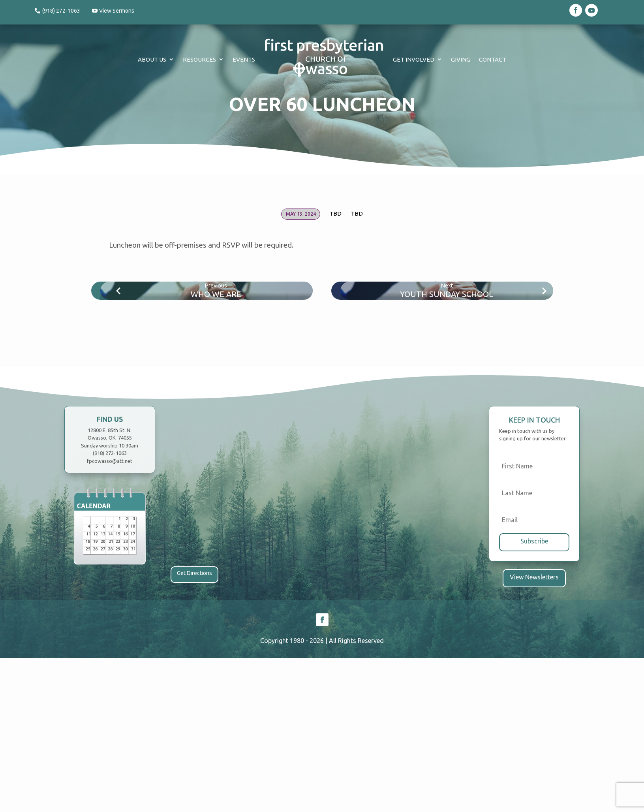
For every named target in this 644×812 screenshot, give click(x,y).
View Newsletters (534, 576)
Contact (493, 59)
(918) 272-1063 (61, 11)
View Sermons (119, 11)
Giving (461, 59)
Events (244, 59)
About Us (152, 59)
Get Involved (414, 59)
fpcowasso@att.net (110, 461)
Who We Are (216, 294)
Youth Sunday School (447, 294)
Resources (199, 59)
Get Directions (194, 573)
